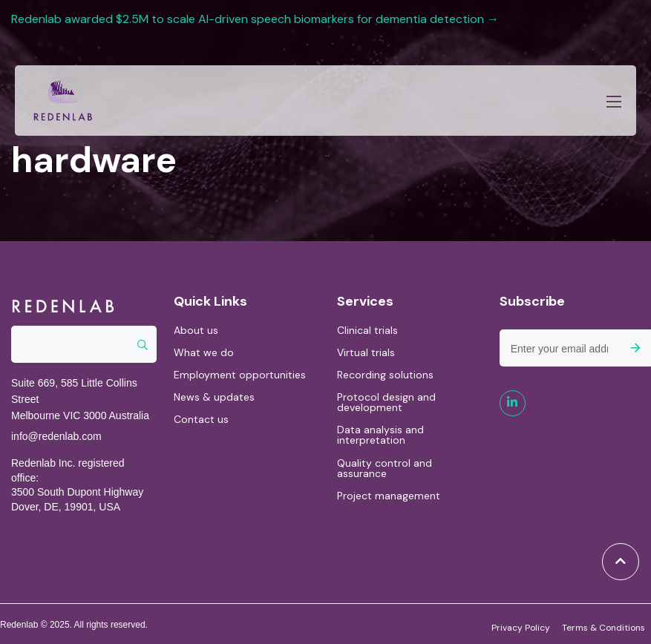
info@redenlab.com (56, 436)
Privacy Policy (521, 627)
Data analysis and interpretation (380, 435)
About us (196, 330)
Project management (389, 496)
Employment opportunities (240, 375)
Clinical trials (367, 330)
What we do (204, 352)
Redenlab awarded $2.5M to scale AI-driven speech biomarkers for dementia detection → (256, 19)
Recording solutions (385, 375)
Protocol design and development (386, 402)
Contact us (201, 419)
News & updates (214, 397)
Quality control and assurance (385, 468)
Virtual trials (366, 352)
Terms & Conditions (603, 627)
